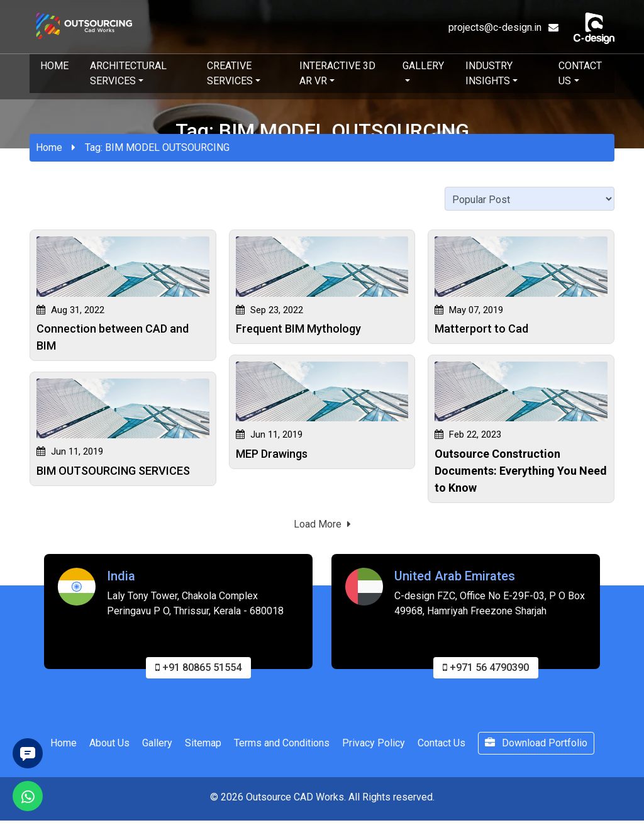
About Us (109, 744)
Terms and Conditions (282, 744)
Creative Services (230, 73)
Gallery (423, 66)
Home (54, 66)
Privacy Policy (374, 744)
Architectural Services (128, 73)
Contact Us (580, 73)
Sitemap (203, 744)
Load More (322, 524)
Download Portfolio (536, 744)
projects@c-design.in (503, 27)
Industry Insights (489, 73)
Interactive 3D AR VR (337, 73)
